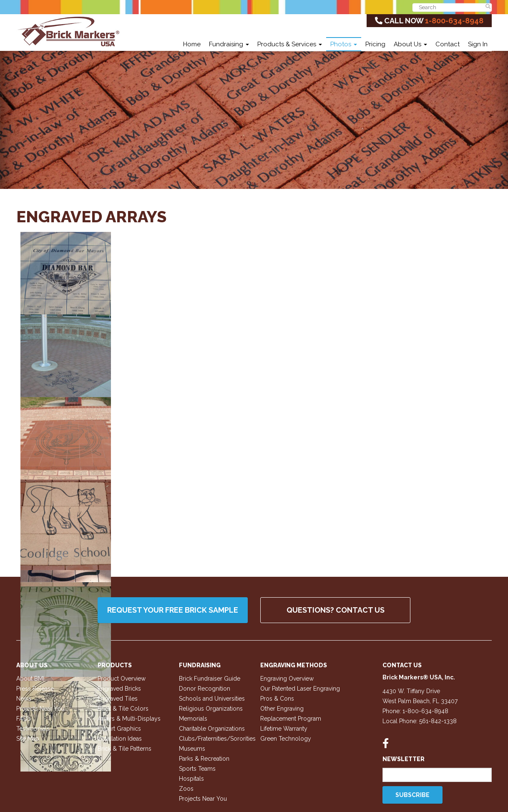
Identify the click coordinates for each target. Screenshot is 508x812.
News (24, 699)
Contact (448, 44)
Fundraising (229, 44)
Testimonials (33, 729)
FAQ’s (24, 719)
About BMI (30, 679)
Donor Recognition (205, 689)
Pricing (375, 44)
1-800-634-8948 (454, 21)
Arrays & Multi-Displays (129, 719)
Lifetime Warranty (284, 729)
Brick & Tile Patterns (124, 749)
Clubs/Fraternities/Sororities (217, 739)
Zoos (186, 789)
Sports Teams (197, 769)
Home (192, 44)
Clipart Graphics (119, 729)
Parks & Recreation (204, 759)
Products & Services (290, 44)
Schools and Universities (212, 699)
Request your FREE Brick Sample (173, 610)
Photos (344, 44)
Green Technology (286, 739)
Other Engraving (282, 709)
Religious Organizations (211, 709)
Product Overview (122, 679)
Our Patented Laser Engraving (300, 689)
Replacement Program (291, 719)
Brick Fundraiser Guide (210, 679)
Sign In (478, 44)
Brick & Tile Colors (123, 709)
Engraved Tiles (118, 699)
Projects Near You (40, 709)
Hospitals (191, 779)
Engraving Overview (287, 679)
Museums (192, 749)
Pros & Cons (277, 699)
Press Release (35, 689)
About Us (410, 44)
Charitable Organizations (212, 729)
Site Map (28, 739)
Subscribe (412, 795)
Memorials (193, 719)
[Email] (437, 775)
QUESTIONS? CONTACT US (336, 610)
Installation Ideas (120, 739)
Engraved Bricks (119, 689)
